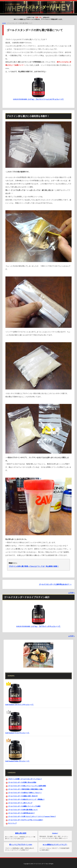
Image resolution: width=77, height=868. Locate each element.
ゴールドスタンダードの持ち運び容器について (23, 810)
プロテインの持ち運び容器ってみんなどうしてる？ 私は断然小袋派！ (34, 566)
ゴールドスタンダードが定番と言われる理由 (22, 782)
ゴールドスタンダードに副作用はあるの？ (21, 813)
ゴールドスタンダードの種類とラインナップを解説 (24, 806)
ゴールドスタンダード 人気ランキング (20, 803)
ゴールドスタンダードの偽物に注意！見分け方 (23, 796)
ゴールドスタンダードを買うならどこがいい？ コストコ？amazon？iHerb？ (32, 817)
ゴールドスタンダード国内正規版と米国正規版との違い (26, 789)
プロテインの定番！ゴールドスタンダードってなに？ (25, 779)
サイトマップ (12, 823)
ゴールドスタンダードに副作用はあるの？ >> (55, 584)
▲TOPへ (71, 593)
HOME (4, 23)
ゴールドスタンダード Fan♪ (40, 7)
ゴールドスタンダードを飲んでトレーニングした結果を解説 (27, 786)
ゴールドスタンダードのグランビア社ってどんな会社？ (26, 820)
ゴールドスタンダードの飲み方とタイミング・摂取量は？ (26, 799)
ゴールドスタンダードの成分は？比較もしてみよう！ (25, 793)
